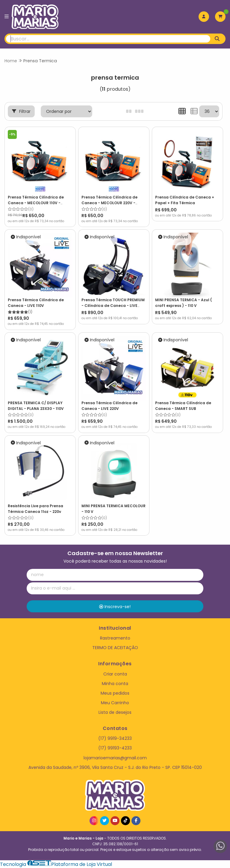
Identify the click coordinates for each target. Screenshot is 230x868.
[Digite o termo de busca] (108, 39)
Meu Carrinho (115, 703)
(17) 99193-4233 (115, 748)
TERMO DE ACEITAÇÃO (115, 648)
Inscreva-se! (115, 607)
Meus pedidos (115, 693)
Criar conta (115, 674)
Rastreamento (115, 638)
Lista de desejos (115, 712)
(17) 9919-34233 (115, 738)
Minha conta (115, 684)
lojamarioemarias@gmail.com (115, 758)
